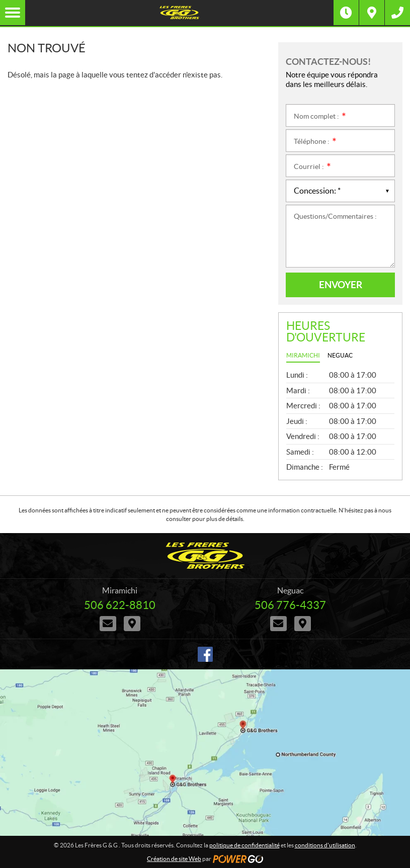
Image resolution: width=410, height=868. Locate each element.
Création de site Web (174, 859)
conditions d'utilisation (325, 845)
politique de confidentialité (244, 845)
